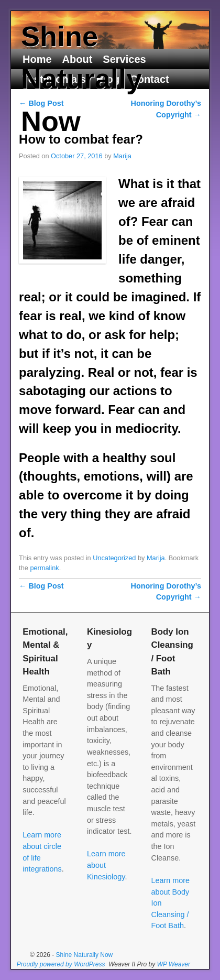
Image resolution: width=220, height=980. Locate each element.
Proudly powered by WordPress (61, 964)
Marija (122, 156)
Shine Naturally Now (81, 79)
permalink (44, 568)
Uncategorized (114, 558)
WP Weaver (174, 964)
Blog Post (41, 586)
